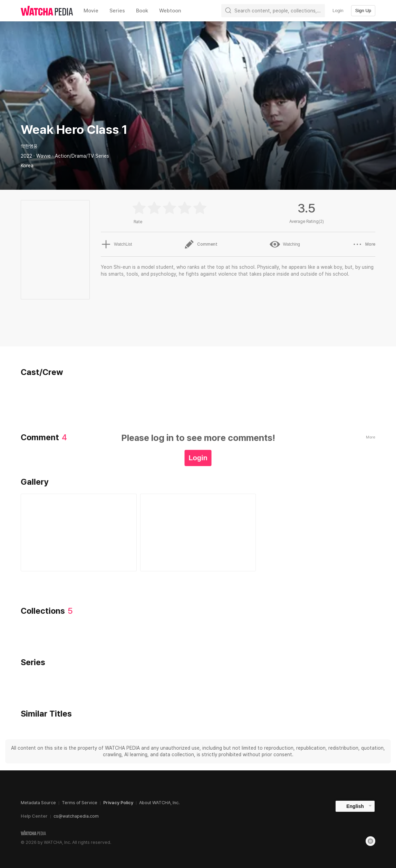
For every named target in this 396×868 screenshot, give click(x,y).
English (355, 806)
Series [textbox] (117, 11)
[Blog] (370, 841)
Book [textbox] (142, 11)
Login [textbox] (338, 11)
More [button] (364, 244)
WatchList (116, 244)
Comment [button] (201, 244)
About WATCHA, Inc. (159, 803)
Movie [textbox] (91, 11)
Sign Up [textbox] (363, 11)
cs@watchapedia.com (76, 816)
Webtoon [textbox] (170, 11)
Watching (285, 244)
